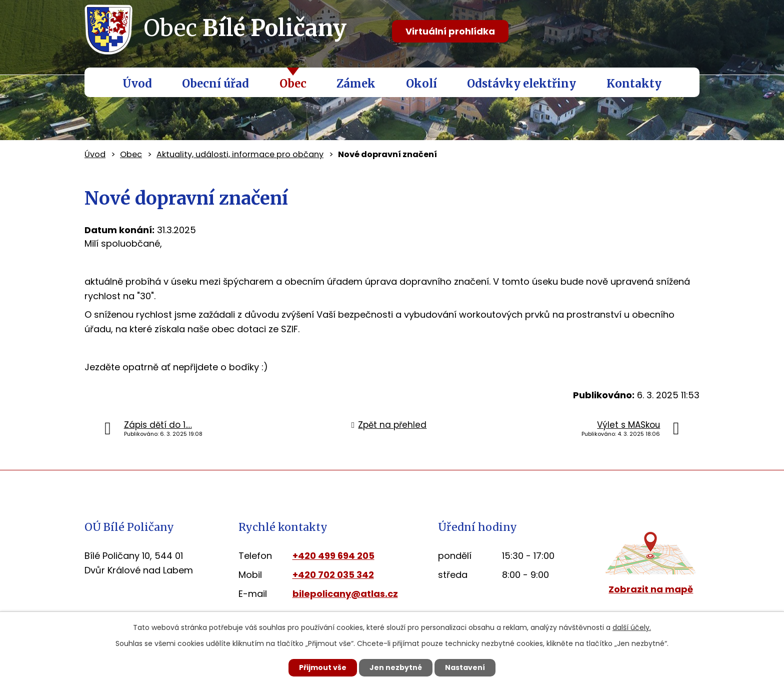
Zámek (356, 84)
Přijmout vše (323, 667)
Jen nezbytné (396, 667)
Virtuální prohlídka (450, 31)
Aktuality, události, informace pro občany (240, 154)
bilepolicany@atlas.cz (345, 594)
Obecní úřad (215, 84)
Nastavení (465, 667)
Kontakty (634, 84)
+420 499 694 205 (333, 556)
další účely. (632, 627)
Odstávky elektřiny (521, 84)
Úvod (137, 84)
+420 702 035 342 (333, 575)
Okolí (421, 84)
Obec (293, 84)
